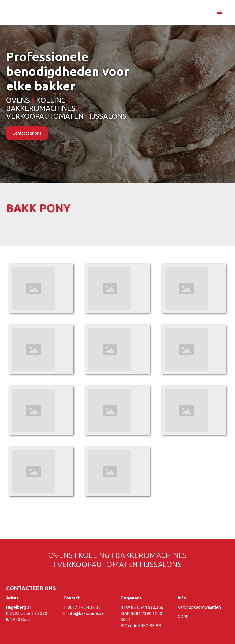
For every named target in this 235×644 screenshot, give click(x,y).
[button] (219, 13)
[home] (41, 6)
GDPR (183, 617)
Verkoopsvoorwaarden (199, 607)
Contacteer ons (27, 133)
